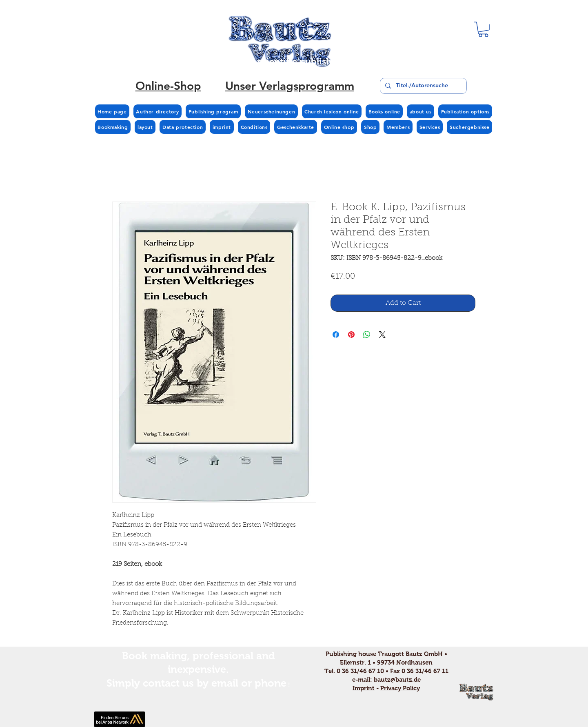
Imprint (364, 688)
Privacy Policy (400, 688)
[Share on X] (382, 335)
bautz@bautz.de (397, 679)
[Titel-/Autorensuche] (423, 86)
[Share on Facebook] (336, 335)
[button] (483, 29)
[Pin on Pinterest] (351, 335)
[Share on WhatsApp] (367, 335)
